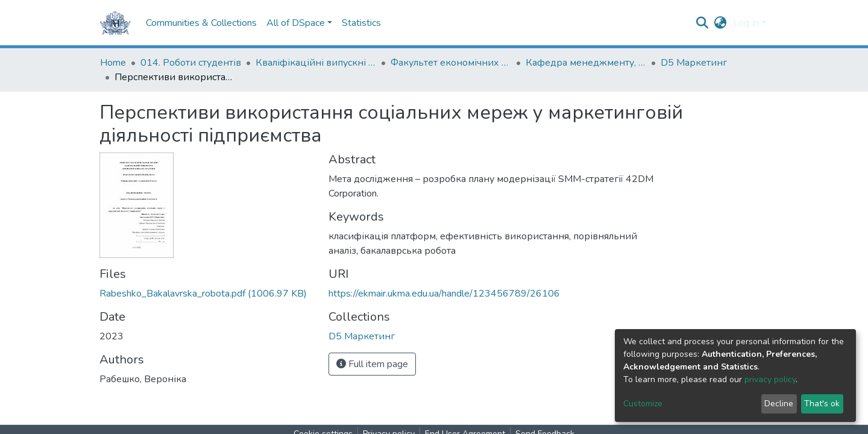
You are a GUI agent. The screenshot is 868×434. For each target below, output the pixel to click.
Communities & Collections (201, 23)
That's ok (822, 404)
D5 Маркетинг (694, 63)
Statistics (361, 23)
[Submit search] (703, 23)
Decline (779, 404)
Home (113, 63)
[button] (721, 23)
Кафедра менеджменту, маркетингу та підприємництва (586, 63)
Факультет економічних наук (451, 63)
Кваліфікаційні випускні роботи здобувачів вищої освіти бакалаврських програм (316, 63)
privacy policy (770, 379)
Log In (746, 23)
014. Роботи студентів (191, 63)
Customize (643, 404)
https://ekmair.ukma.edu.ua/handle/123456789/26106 (444, 294)
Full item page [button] (372, 364)
